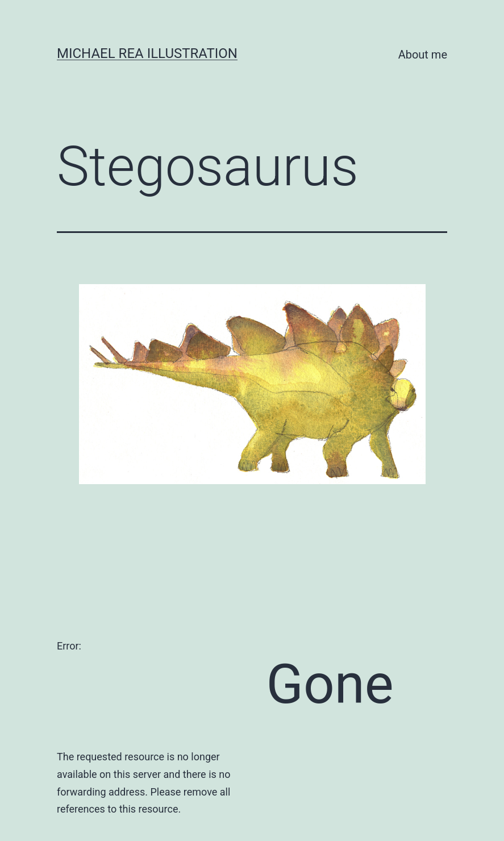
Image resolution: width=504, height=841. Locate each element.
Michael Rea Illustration (147, 53)
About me (423, 55)
